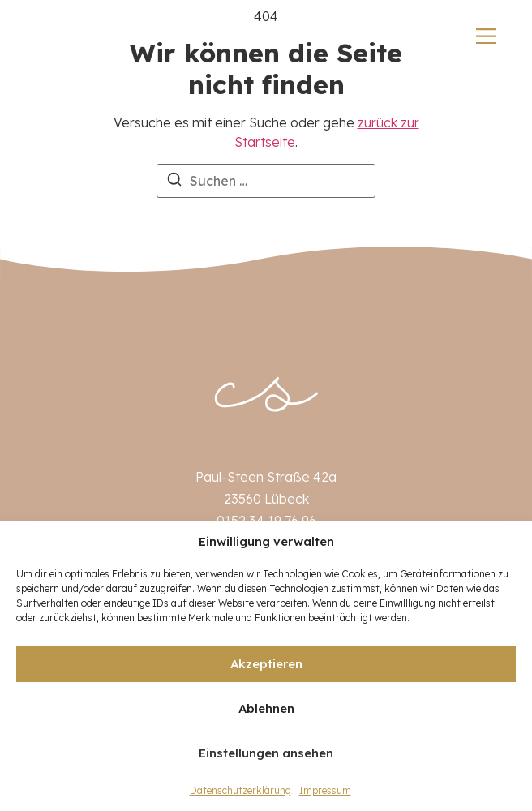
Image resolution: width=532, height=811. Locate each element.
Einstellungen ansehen (266, 753)
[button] (508, 542)
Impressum (325, 790)
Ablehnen (266, 708)
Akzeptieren (266, 664)
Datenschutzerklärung (240, 790)
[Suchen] (174, 182)
